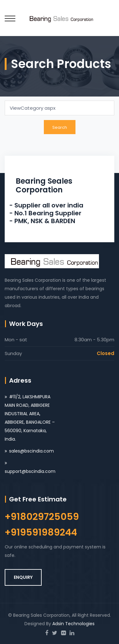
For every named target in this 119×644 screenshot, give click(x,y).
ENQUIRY (23, 577)
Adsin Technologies (73, 624)
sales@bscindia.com (31, 451)
